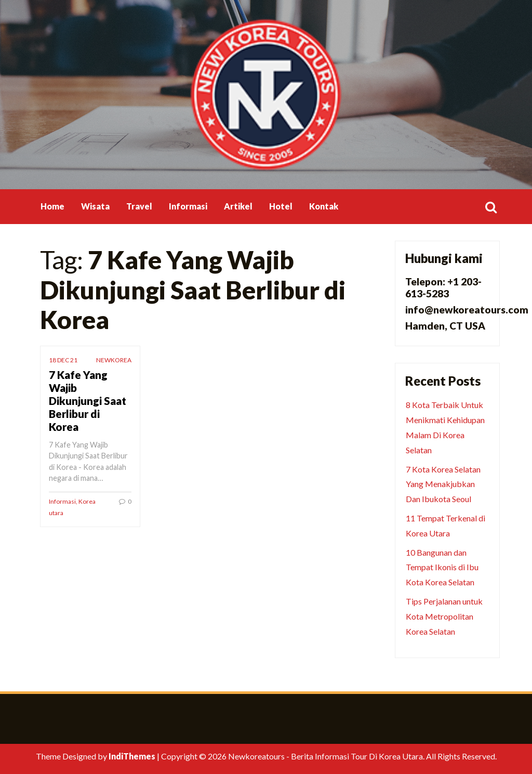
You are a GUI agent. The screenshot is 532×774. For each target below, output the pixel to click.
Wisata (95, 206)
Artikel (238, 206)
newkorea (114, 360)
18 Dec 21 (63, 360)
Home (52, 206)
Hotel (281, 206)
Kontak (324, 206)
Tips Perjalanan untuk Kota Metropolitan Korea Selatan (444, 616)
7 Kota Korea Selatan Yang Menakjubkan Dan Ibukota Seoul (443, 484)
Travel (139, 206)
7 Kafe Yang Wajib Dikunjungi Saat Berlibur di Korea (88, 401)
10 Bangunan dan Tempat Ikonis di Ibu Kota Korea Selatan (442, 567)
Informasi (188, 206)
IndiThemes (132, 756)
